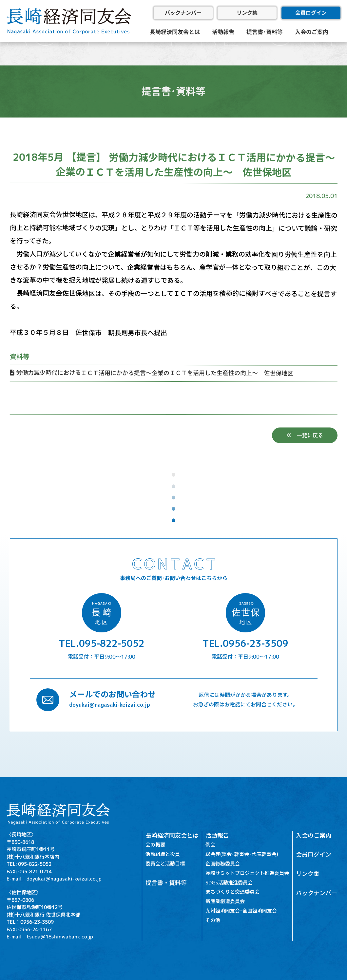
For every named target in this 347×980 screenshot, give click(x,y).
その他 (213, 920)
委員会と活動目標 (165, 864)
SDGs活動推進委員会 (229, 883)
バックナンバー (183, 13)
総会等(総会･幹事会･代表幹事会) (242, 854)
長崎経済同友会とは (174, 32)
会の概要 (155, 845)
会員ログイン (311, 13)
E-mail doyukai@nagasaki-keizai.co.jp (54, 879)
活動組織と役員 (163, 854)
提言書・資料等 (166, 883)
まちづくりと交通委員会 (232, 892)
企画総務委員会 (223, 864)
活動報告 (223, 32)
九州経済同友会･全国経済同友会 (241, 911)
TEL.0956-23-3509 (245, 643)
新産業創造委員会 (225, 902)
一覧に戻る (304, 435)
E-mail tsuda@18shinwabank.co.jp (50, 937)
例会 (210, 845)
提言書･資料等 (265, 32)
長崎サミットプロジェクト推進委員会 (247, 873)
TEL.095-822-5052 (102, 643)
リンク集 (247, 13)
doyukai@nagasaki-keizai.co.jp (110, 705)
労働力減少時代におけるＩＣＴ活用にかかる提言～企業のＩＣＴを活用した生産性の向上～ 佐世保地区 (151, 373)
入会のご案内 (312, 32)
